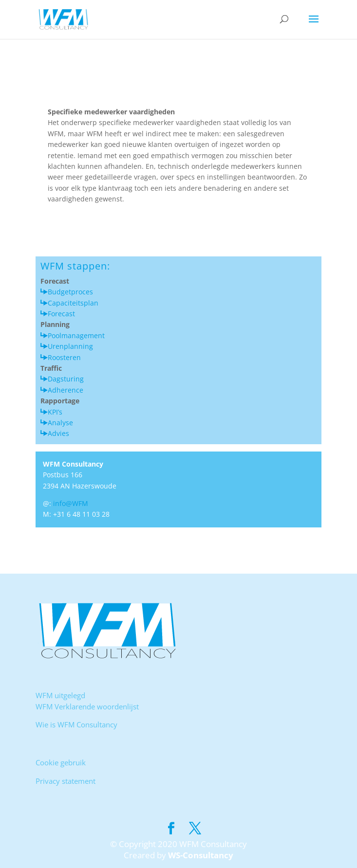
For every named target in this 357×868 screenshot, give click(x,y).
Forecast (61, 314)
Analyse (60, 423)
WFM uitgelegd (60, 695)
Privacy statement (66, 781)
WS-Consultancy (201, 855)
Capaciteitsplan (73, 303)
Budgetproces (70, 292)
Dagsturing (66, 379)
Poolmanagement (76, 335)
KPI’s (55, 412)
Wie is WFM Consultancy (76, 724)
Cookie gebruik (61, 762)
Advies (58, 433)
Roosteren (64, 357)
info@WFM (71, 503)
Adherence (66, 390)
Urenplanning (70, 346)
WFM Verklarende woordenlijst (87, 706)
